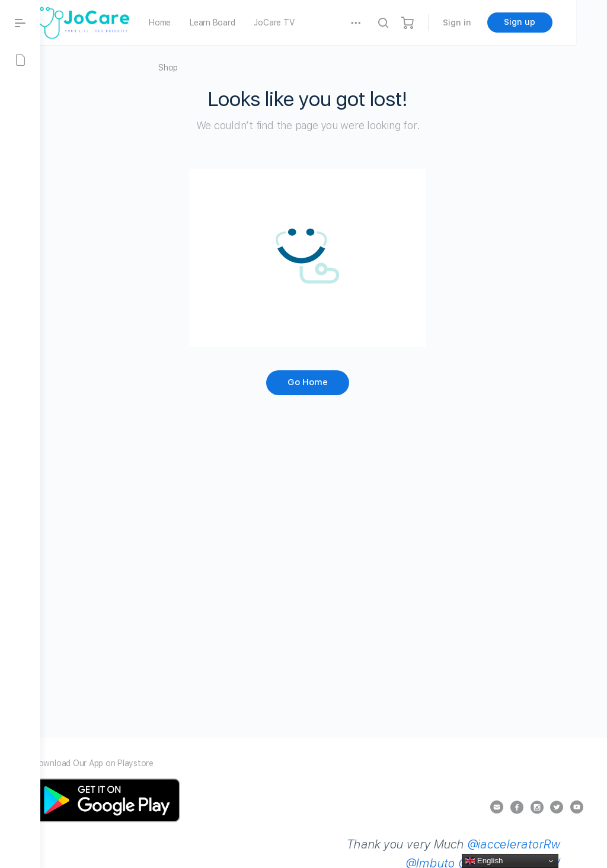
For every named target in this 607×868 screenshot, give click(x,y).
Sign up (551, 22)
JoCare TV (305, 23)
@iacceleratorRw (460, 854)
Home (191, 23)
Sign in (488, 23)
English (484, 861)
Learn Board (244, 23)
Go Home (324, 382)
